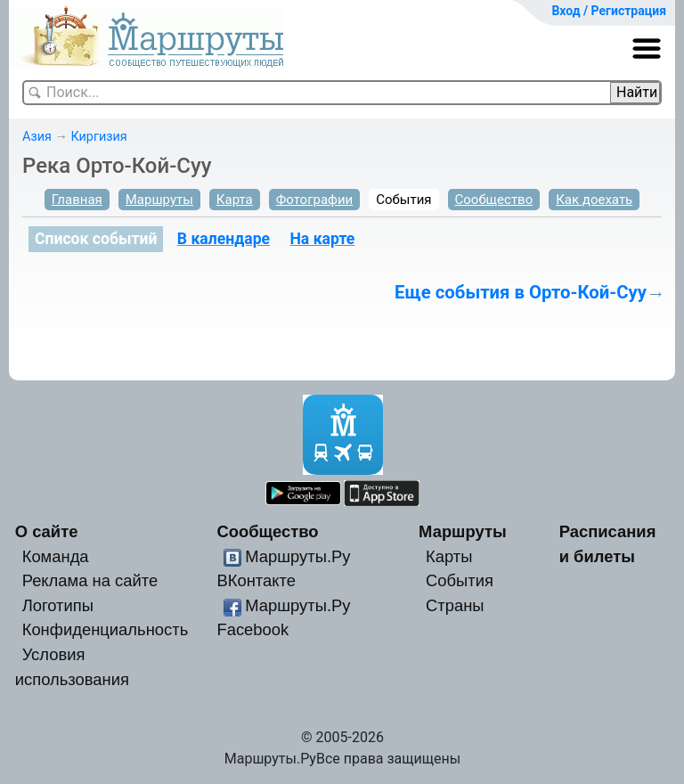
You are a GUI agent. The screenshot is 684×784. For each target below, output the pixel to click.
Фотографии (315, 200)
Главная (77, 200)
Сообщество (494, 200)
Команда (56, 556)
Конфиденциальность (106, 629)
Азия (37, 137)
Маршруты (159, 200)
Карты (449, 556)
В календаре (224, 239)
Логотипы (58, 605)
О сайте (47, 531)
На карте (322, 239)
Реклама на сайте (90, 580)
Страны (455, 605)
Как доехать (594, 200)
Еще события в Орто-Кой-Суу (521, 292)
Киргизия (98, 137)
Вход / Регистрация (609, 11)
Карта (235, 200)
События (403, 200)
